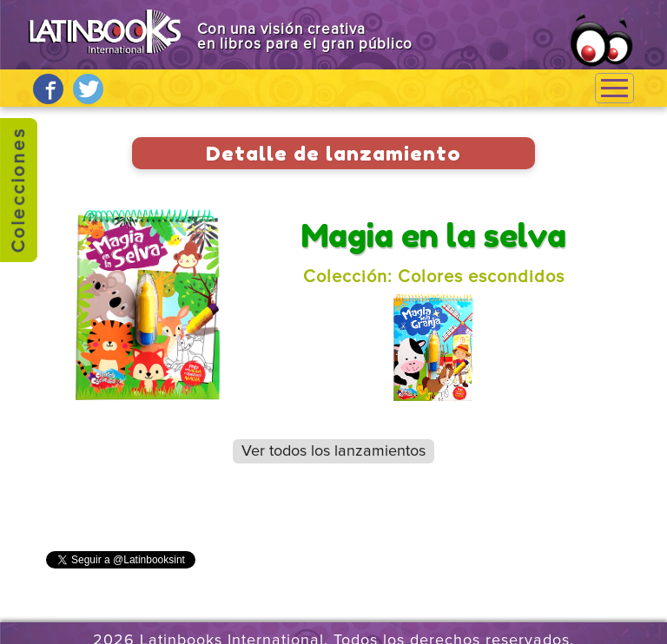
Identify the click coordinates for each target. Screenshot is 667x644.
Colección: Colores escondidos (434, 277)
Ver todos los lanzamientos (333, 451)
